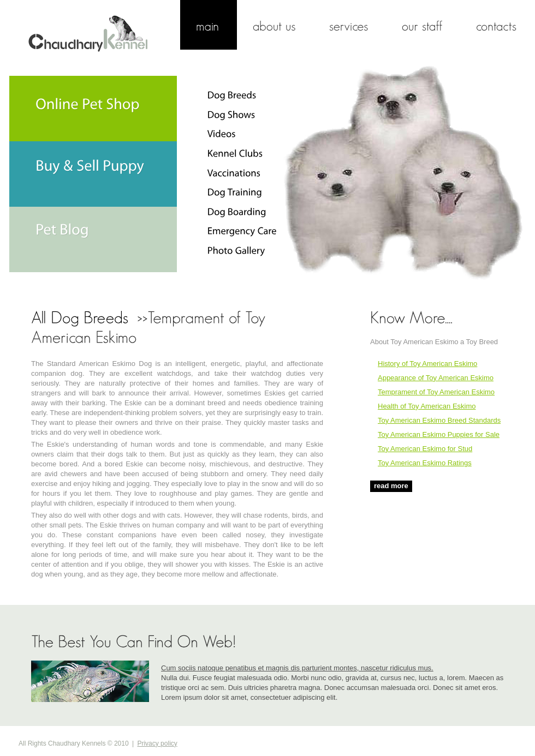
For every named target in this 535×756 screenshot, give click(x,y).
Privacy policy (157, 743)
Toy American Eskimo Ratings (425, 463)
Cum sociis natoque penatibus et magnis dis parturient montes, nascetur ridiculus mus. (297, 668)
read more (391, 486)
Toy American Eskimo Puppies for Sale (439, 434)
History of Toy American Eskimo (427, 364)
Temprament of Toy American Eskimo (436, 392)
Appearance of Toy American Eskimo (436, 378)
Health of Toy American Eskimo (427, 406)
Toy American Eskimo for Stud (425, 449)
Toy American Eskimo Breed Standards (439, 420)
